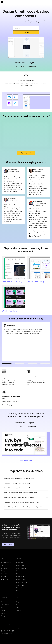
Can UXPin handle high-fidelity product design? (18, 483)
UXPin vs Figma (20, 562)
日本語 (7, 633)
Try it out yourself (26, 153)
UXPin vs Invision (20, 565)
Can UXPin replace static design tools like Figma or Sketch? (21, 493)
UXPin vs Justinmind (21, 582)
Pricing (3, 571)
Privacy (3, 628)
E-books (3, 610)
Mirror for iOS (5, 577)
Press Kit (18, 607)
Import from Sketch (6, 562)
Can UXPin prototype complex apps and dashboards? (19, 497)
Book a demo (8, 545)
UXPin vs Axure (20, 577)
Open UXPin (4, 574)
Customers (4, 565)
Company (18, 602)
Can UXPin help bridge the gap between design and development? (23, 507)
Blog (2, 607)
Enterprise (4, 568)
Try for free (26, 32)
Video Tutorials (5, 605)
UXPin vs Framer (20, 571)
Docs (2, 602)
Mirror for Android (6, 579)
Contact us (19, 610)
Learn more (25, 460)
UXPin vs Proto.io (20, 591)
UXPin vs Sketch (20, 574)
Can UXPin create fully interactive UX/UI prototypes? (19, 478)
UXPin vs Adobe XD (21, 568)
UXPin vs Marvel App (21, 588)
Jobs (17, 605)
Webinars (4, 613)
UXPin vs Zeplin (20, 585)
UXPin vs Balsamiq (21, 579)
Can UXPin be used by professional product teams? (19, 488)
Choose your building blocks (26, 81)
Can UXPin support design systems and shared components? (22, 502)
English (3, 633)
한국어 (11, 633)
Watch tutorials (8, 311)
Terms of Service (10, 628)
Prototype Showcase (6, 616)
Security (17, 628)
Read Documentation (11, 282)
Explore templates (34, 282)
